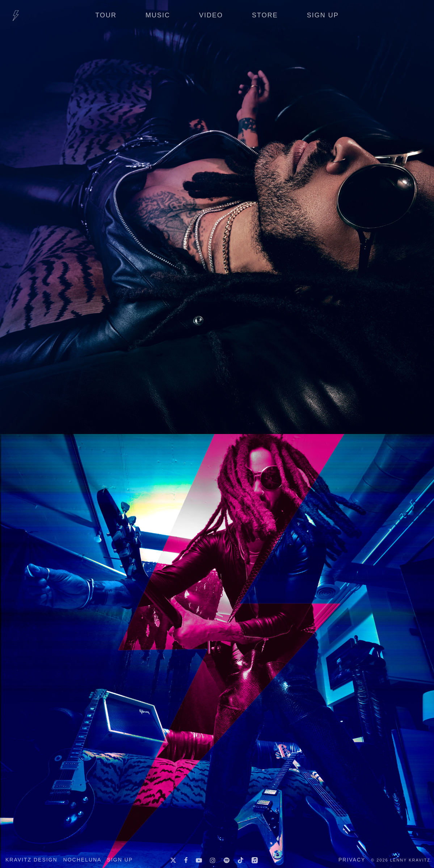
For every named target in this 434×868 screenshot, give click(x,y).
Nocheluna (82, 860)
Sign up (120, 860)
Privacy (352, 860)
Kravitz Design (31, 860)
